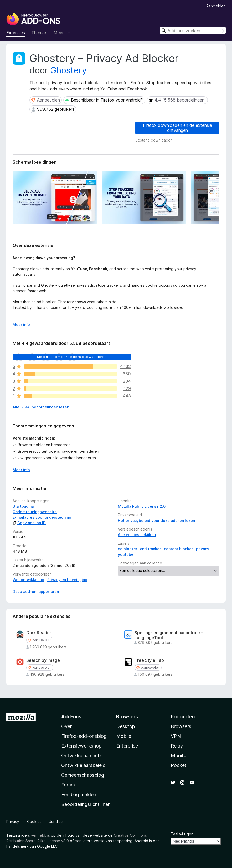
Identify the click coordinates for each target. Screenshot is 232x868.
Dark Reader (39, 633)
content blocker (178, 549)
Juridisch (57, 822)
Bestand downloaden (154, 140)
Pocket (179, 765)
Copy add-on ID (29, 523)
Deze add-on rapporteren (36, 591)
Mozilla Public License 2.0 (142, 506)
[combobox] (193, 30)
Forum (68, 785)
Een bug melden (79, 794)
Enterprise (127, 746)
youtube (126, 554)
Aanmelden (216, 6)
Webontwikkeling (28, 580)
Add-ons (71, 717)
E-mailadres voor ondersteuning (42, 517)
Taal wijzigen (182, 834)
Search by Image (43, 660)
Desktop (125, 726)
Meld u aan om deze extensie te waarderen (72, 357)
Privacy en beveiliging (67, 580)
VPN (176, 736)
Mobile (124, 736)
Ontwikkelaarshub (81, 756)
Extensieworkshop (81, 746)
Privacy (13, 822)
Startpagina (23, 506)
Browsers (181, 726)
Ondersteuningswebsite (35, 512)
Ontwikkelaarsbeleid (83, 765)
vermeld (38, 835)
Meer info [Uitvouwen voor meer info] (21, 324)
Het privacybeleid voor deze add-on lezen (156, 520)
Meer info (21, 470)
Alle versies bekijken (137, 535)
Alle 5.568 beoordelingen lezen (41, 407)
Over (66, 726)
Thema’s (39, 33)
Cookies (34, 822)
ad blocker (128, 549)
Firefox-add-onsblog (84, 736)
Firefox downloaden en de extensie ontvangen (177, 128)
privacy (203, 549)
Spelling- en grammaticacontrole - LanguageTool (169, 635)
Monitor (179, 756)
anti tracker (150, 549)
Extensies (16, 33)
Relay (177, 746)
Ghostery (68, 70)
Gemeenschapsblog (83, 775)
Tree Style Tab (149, 660)
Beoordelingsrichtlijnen (86, 804)
